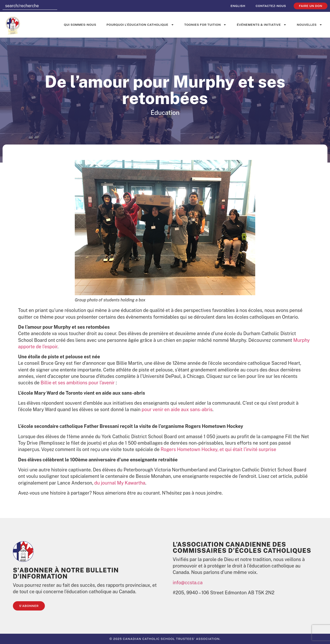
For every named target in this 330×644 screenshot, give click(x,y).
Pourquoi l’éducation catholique (140, 25)
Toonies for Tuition (205, 25)
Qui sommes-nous (80, 25)
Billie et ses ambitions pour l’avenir (78, 383)
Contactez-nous (271, 6)
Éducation (165, 113)
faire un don (311, 6)
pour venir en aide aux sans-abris (177, 409)
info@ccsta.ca (188, 583)
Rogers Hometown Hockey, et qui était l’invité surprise (218, 449)
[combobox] (30, 6)
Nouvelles (310, 25)
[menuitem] (238, 6)
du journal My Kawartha (120, 483)
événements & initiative (262, 25)
